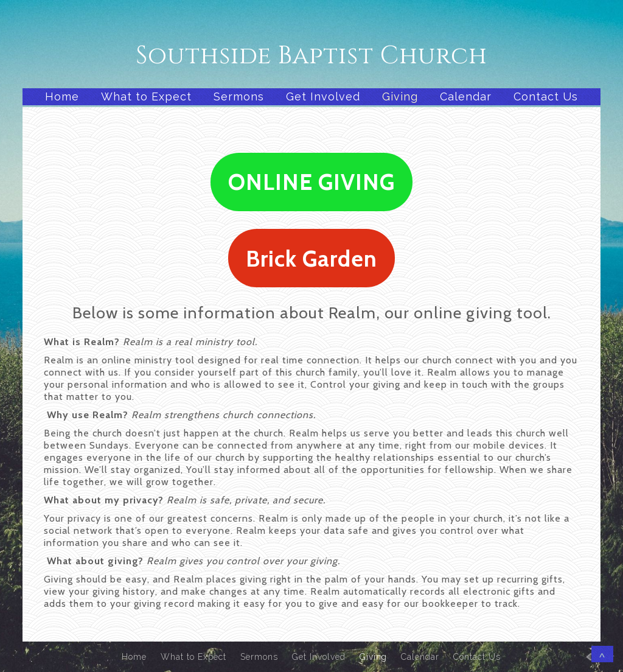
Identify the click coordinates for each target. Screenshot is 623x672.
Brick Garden (311, 258)
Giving (400, 96)
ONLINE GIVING (311, 182)
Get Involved (323, 96)
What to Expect (146, 96)
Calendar (466, 96)
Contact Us (546, 96)
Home (62, 96)
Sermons (239, 96)
